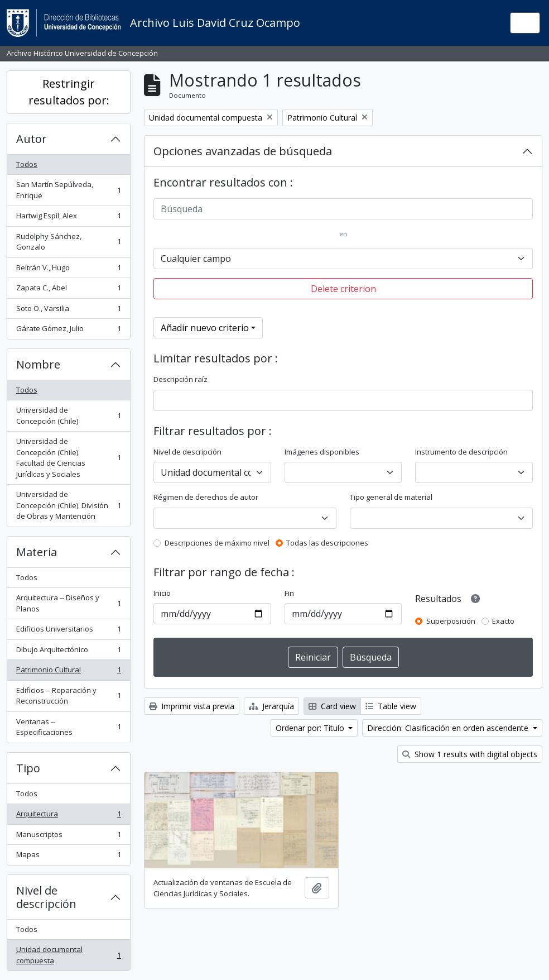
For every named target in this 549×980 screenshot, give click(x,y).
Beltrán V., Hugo (68, 270)
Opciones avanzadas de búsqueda (243, 151)
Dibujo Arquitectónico (68, 652)
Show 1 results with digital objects (470, 754)
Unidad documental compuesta (68, 955)
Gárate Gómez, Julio (68, 331)
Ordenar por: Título (311, 728)
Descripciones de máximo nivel (217, 543)
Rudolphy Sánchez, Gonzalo (68, 242)
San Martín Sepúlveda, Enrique (68, 190)
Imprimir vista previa (192, 706)
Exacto (503, 621)
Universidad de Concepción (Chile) (68, 415)
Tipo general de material (391, 497)
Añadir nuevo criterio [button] (205, 328)
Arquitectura (68, 816)
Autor (32, 139)
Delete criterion (343, 289)
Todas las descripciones (327, 543)
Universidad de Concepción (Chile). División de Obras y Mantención (68, 505)
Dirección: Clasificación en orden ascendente (449, 728)
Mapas (68, 857)
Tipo (28, 768)
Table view (391, 706)
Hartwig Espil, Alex (68, 218)
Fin (289, 593)
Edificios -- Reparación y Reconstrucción (68, 696)
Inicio (162, 593)
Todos (27, 164)
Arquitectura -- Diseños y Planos (68, 603)
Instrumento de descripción (461, 452)
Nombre (38, 364)
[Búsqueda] (343, 209)
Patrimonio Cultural (68, 672)
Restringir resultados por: (69, 92)
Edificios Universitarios (68, 631)
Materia (37, 552)
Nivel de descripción (46, 897)
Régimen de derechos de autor (206, 497)
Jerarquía (271, 706)
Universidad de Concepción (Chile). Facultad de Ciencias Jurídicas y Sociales (68, 458)
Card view (332, 706)
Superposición (451, 621)
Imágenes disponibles (322, 452)
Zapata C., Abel (68, 290)
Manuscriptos (68, 837)
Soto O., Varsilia (68, 311)
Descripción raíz (180, 379)
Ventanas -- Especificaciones (68, 727)
